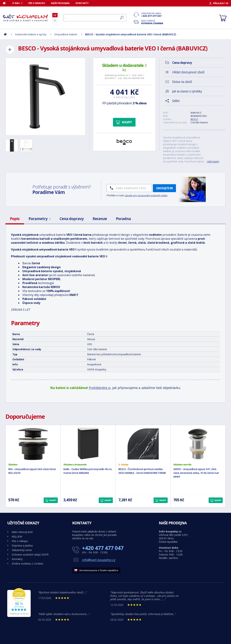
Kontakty (82, 3)
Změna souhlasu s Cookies (28, 564)
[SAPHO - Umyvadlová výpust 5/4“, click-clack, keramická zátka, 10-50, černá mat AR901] (198, 444)
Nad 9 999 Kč (152, 22)
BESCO (194, 119)
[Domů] (6, 3)
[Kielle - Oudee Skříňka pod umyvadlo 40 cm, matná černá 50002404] (88, 444)
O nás (16, 3)
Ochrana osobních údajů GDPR (30, 555)
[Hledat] (95, 18)
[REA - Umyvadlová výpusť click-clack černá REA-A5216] (33, 444)
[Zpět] (10, 50)
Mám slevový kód (22, 532)
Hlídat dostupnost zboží (188, 72)
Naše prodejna (60, 3)
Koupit (127, 122)
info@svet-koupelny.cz (99, 560)
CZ (55, 15)
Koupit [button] (53, 500)
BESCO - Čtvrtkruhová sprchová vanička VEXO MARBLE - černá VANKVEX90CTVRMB (142, 471)
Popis (15, 219)
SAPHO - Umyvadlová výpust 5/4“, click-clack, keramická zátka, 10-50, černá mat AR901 (196, 473)
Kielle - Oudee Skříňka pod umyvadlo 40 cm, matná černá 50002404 (88, 471)
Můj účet (17, 536)
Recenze (100, 219)
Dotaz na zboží (182, 82)
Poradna (123, 219)
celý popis (213, 161)
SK (55, 20)
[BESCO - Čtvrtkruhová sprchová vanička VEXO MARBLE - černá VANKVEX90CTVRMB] (143, 444)
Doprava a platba (22, 545)
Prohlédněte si (100, 388)
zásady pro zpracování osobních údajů (146, 195)
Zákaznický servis (22, 550)
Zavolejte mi (164, 188)
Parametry (40, 219)
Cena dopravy (72, 219)
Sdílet (176, 101)
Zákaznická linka (152, 15)
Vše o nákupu (37, 3)
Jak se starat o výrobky (187, 91)
